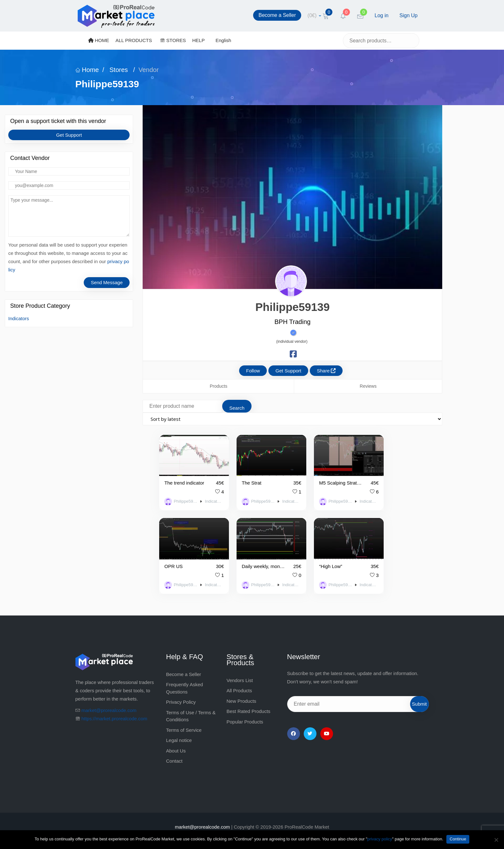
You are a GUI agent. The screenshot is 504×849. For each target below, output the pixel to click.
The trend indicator (182, 478)
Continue (458, 839)
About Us (176, 740)
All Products (239, 680)
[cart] (314, 15)
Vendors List (240, 670)
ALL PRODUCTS (134, 40)
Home (87, 70)
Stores (119, 70)
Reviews (368, 386)
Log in (382, 15)
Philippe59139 (182, 496)
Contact (174, 750)
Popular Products (245, 711)
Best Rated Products (249, 701)
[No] (496, 840)
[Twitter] (310, 723)
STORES (173, 40)
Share (326, 371)
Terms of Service (184, 719)
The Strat (243, 478)
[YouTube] (327, 723)
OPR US (379, 478)
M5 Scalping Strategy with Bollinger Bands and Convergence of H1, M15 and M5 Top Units (319, 478)
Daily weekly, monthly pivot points (182, 556)
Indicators (19, 318)
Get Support (69, 135)
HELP (199, 40)
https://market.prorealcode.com (114, 708)
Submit (419, 693)
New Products (241, 691)
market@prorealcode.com (109, 700)
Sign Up (409, 15)
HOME (99, 40)
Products (219, 386)
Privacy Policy (181, 691)
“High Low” (244, 556)
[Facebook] (294, 723)
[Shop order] (292, 419)
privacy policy (380, 839)
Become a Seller (277, 15)
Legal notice (179, 730)
